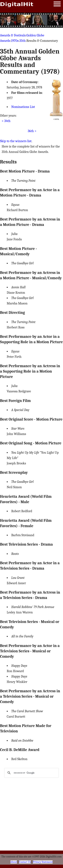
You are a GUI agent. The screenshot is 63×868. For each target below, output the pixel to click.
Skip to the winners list (16, 141)
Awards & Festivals (13, 35)
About (14, 862)
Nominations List (23, 107)
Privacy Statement (43, 862)
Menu (57, 5)
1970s (15, 41)
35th (23, 41)
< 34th (6, 121)
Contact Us (25, 862)
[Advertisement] (32, 20)
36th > (32, 131)
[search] (31, 773)
